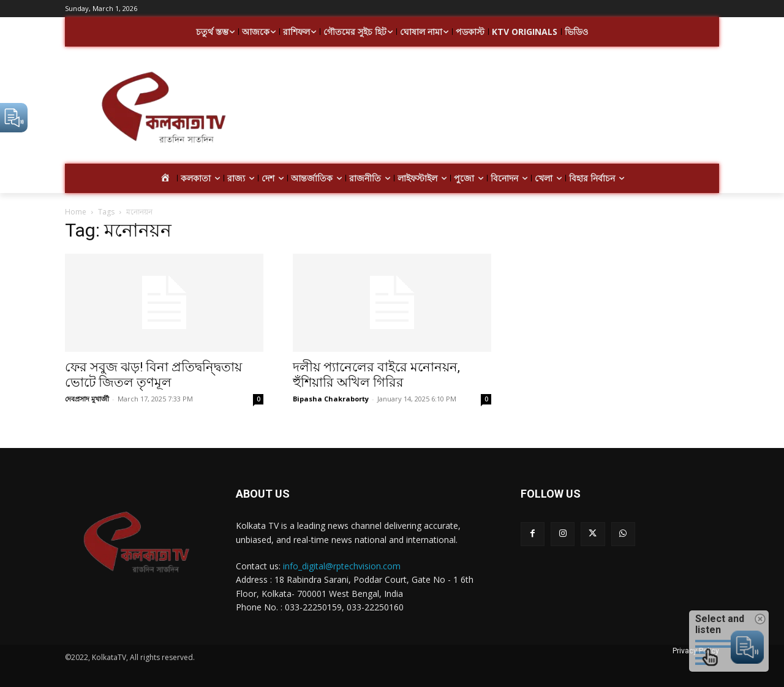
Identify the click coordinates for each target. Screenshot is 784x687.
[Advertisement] (490, 109)
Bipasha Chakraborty (331, 399)
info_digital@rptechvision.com (342, 566)
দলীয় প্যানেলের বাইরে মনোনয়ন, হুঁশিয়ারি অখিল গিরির (376, 375)
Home (76, 212)
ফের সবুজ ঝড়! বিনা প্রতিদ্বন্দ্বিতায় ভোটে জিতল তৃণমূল (153, 375)
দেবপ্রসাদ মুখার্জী (87, 399)
